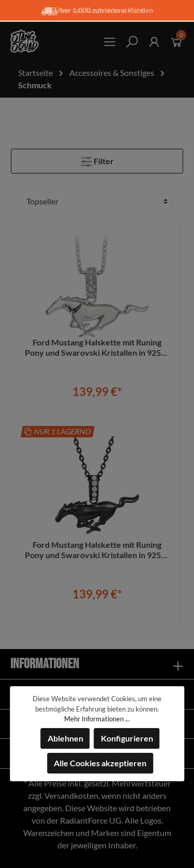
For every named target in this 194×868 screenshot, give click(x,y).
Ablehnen (65, 738)
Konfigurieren (127, 738)
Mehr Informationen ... (97, 719)
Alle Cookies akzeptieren (100, 763)
